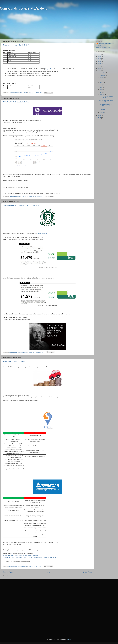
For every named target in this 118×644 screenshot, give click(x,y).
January (102, 112)
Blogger (69, 639)
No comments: (39, 352)
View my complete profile (103, 47)
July (101, 85)
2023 (100, 59)
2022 (100, 61)
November (103, 75)
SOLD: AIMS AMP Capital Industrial (16, 102)
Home (48, 572)
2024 (100, 56)
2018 (100, 71)
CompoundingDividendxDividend (24, 8)
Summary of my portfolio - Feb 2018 (16, 45)
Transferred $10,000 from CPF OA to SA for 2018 (21, 206)
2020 (100, 66)
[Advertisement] (56, 26)
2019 (100, 68)
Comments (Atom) (16, 576)
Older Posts (88, 572)
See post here (42, 234)
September (103, 80)
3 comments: (38, 566)
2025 (100, 54)
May (101, 90)
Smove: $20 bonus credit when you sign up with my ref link (21, 556)
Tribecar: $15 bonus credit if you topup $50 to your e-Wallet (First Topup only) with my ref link (31, 557)
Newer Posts (8, 572)
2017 (100, 115)
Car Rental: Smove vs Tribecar (14, 361)
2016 (100, 118)
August (102, 82)
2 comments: (38, 93)
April (101, 92)
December (103, 73)
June (101, 87)
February (102, 94)
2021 (100, 64)
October (102, 78)
